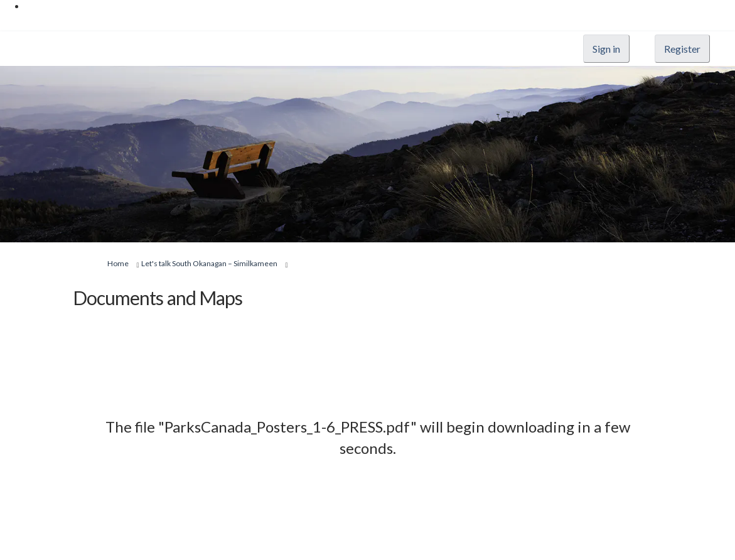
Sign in (606, 49)
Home (118, 263)
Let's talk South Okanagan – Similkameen (209, 263)
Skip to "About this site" (72, 19)
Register (682, 49)
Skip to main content (66, 6)
